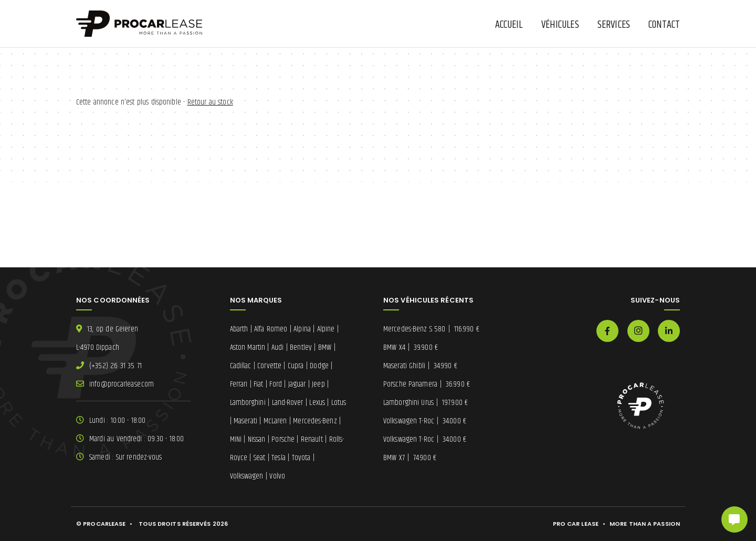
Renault (312, 439)
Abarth (239, 329)
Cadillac (241, 366)
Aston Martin (248, 347)
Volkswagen (247, 476)
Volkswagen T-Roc (425, 421)
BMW (325, 347)
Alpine (326, 329)
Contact (664, 25)
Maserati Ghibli (420, 366)
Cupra (296, 366)
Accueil (509, 25)
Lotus (339, 403)
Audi (277, 347)
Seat (259, 458)
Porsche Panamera (427, 384)
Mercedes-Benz (315, 421)
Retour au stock (210, 102)
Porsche (283, 439)
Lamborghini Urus (426, 403)
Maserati (245, 421)
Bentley (301, 347)
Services (614, 25)
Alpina (302, 329)
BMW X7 (410, 458)
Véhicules (560, 25)
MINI (236, 439)
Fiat (258, 384)
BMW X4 (411, 347)
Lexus (317, 403)
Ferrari (239, 384)
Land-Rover (288, 403)
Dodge (319, 366)
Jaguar (297, 384)
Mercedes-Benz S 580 (431, 329)
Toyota (301, 458)
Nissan (257, 439)
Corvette (269, 366)
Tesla (279, 458)
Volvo (277, 476)
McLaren (275, 421)
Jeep (318, 384)
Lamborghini (248, 403)
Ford (275, 384)
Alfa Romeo (271, 329)
